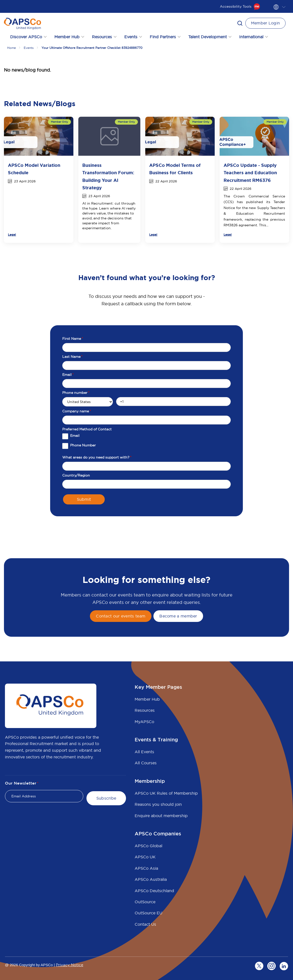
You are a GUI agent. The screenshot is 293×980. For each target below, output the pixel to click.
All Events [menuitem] (144, 752)
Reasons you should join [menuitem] (158, 804)
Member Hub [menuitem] (147, 699)
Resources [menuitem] (145, 710)
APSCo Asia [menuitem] (146, 868)
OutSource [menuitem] (145, 902)
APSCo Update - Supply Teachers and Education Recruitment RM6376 (250, 173)
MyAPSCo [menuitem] (144, 722)
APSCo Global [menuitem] (148, 846)
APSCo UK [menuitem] (145, 857)
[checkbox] (146, 443)
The (229, 196)
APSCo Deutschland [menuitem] (154, 891)
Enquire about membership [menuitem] (161, 816)
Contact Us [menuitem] (145, 924)
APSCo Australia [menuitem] (151, 879)
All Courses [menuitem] (146, 763)
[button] (240, 23)
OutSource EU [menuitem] (148, 913)
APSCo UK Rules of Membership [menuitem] (166, 793)
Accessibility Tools (240, 6)
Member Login (266, 23)
